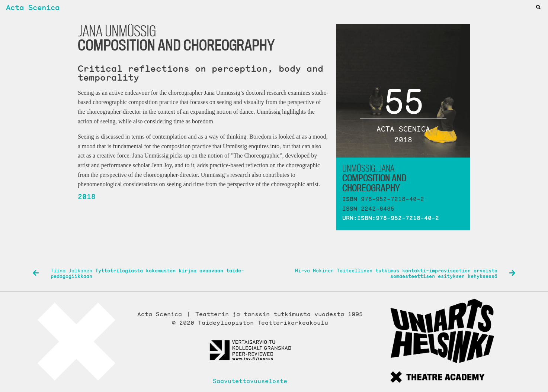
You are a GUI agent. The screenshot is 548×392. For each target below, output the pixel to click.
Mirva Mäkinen (405, 274)
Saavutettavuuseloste (250, 381)
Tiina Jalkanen (138, 274)
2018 (87, 197)
